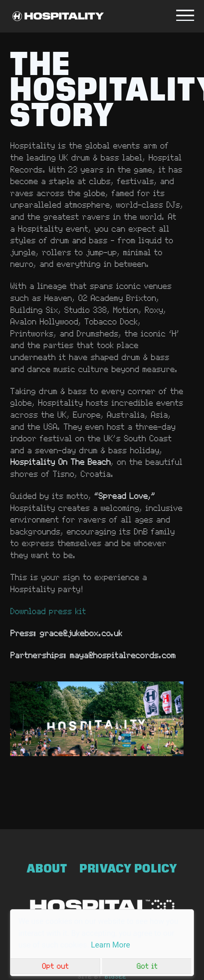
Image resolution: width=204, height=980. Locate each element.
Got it (147, 966)
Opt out (55, 966)
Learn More (110, 945)
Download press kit (48, 611)
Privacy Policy (128, 868)
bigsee (116, 976)
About (47, 868)
